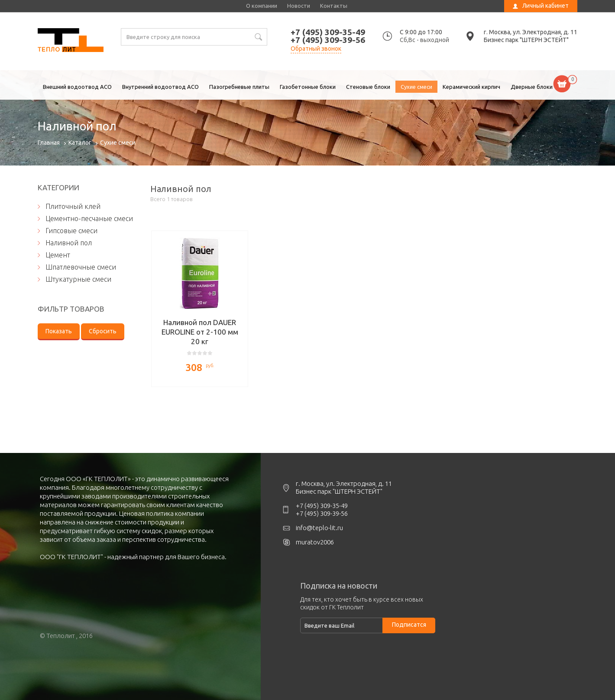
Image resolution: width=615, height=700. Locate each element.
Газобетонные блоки (308, 87)
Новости (299, 6)
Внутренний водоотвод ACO (160, 87)
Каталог (80, 143)
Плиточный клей (73, 206)
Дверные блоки (532, 87)
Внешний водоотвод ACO (77, 87)
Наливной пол (71, 41)
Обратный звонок (316, 49)
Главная (49, 143)
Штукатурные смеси (78, 279)
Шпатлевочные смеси (81, 267)
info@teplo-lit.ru (319, 528)
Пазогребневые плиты (239, 87)
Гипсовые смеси (71, 231)
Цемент (58, 255)
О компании (262, 6)
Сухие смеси (416, 87)
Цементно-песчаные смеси (89, 218)
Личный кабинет (545, 6)
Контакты (334, 6)
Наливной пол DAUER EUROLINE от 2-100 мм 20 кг (200, 332)
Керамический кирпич (471, 87)
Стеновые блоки (368, 87)
